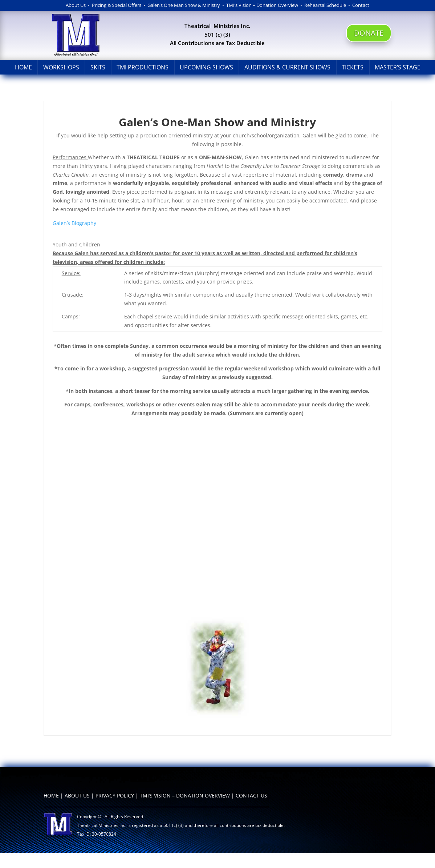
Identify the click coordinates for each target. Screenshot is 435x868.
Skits (98, 67)
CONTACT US (251, 795)
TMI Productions (143, 67)
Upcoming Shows (206, 67)
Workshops (61, 67)
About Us (76, 5)
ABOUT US (77, 795)
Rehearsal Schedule (326, 5)
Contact (361, 5)
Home (23, 67)
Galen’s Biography (74, 223)
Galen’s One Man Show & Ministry (184, 5)
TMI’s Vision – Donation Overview (262, 5)
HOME (51, 795)
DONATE (369, 33)
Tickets (353, 67)
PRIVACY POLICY (115, 795)
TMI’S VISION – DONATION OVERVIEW (185, 795)
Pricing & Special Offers (117, 5)
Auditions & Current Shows (287, 67)
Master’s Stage (398, 67)
